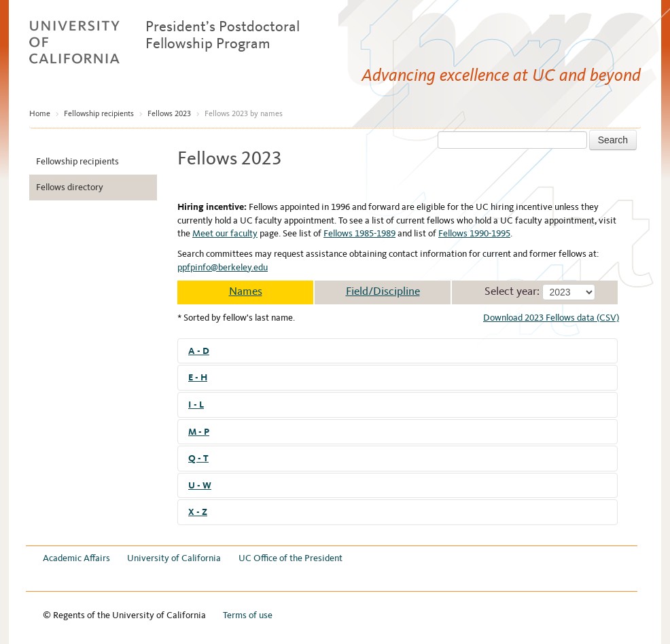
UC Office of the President (290, 558)
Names (246, 291)
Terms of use (248, 615)
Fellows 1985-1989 (359, 233)
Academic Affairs (76, 558)
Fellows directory (70, 187)
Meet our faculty (225, 233)
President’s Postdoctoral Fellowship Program (223, 35)
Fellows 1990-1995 (474, 233)
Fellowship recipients (99, 113)
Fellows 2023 (169, 113)
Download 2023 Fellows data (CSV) (551, 318)
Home (40, 113)
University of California (174, 558)
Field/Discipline (383, 291)
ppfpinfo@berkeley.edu (223, 267)
